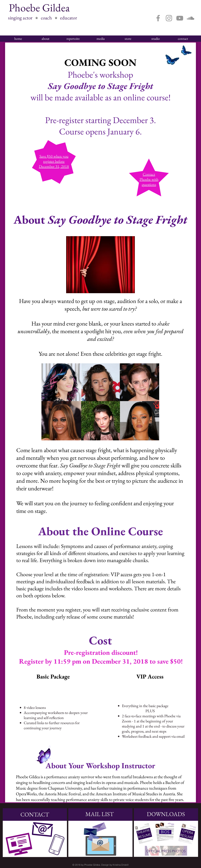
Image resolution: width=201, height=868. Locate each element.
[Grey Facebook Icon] (158, 18)
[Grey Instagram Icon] (169, 18)
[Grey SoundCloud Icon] (190, 18)
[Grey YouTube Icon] (180, 18)
